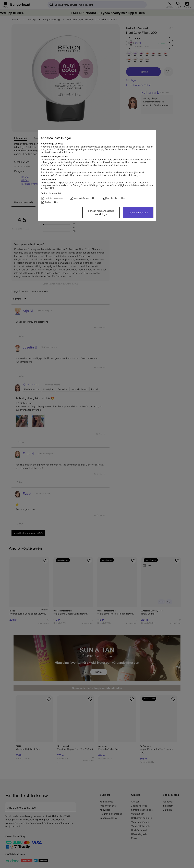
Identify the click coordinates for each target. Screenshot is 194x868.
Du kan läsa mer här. (51, 193)
